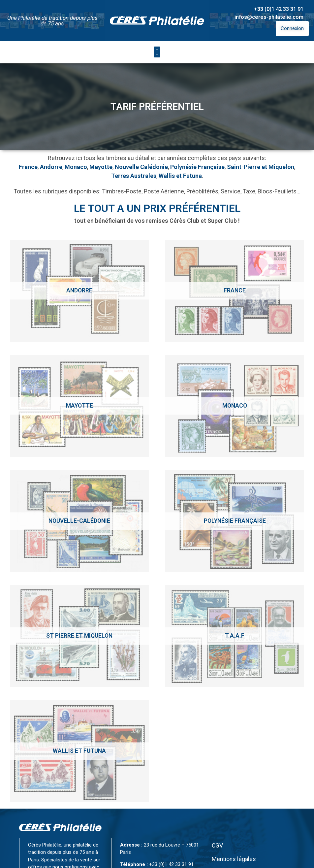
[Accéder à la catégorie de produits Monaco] (235, 406)
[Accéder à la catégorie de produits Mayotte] (79, 406)
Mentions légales (234, 859)
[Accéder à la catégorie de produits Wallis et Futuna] (79, 751)
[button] (157, 52)
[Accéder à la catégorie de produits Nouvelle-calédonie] (79, 521)
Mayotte (101, 167)
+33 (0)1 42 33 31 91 (279, 9)
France (28, 167)
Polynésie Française (197, 167)
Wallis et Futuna (180, 176)
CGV (217, 846)
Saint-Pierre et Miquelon (261, 167)
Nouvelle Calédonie (141, 167)
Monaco (76, 167)
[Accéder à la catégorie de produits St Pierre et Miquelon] (79, 636)
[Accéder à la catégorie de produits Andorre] (79, 291)
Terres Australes (134, 176)
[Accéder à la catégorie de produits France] (235, 291)
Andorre (51, 167)
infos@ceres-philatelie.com (269, 17)
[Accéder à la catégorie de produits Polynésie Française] (235, 521)
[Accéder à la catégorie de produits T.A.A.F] (235, 636)
